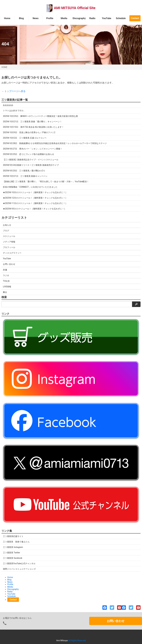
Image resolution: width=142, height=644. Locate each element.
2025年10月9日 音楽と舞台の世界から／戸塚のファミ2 (29, 132)
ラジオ (6, 275)
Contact (135, 18)
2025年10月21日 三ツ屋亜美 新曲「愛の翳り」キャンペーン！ (32, 122)
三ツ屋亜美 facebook (13, 558)
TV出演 (6, 281)
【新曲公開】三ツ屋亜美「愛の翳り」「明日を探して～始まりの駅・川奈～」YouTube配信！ (46, 182)
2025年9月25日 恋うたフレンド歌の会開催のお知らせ (29, 154)
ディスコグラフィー (12, 253)
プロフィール (9, 247)
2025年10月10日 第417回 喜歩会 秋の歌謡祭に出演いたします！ (33, 127)
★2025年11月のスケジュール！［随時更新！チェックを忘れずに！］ (35, 203)
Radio (92, 18)
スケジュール (9, 236)
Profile (50, 18)
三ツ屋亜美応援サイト (13, 536)
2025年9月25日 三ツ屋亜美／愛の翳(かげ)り (24, 171)
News (36, 18)
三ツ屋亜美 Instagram (13, 547)
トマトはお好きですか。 (14, 111)
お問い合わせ (9, 264)
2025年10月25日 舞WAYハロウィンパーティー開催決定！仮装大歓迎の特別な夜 (40, 116)
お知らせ (7, 225)
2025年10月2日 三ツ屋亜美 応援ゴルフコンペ (25, 138)
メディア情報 (9, 242)
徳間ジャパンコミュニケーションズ (19, 569)
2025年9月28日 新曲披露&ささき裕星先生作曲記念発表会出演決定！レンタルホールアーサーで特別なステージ (55, 143)
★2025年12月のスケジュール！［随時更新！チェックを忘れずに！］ (35, 198)
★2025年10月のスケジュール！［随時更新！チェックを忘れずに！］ (35, 192)
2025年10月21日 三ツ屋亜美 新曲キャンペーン (25, 176)
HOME (4, 67)
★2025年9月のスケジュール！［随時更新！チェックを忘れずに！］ (35, 209)
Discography (79, 18)
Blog (21, 18)
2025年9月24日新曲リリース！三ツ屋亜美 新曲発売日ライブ (31, 165)
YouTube (107, 18)
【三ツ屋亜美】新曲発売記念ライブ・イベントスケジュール (31, 160)
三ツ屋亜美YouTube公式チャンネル (19, 563)
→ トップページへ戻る (13, 91)
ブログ (6, 231)
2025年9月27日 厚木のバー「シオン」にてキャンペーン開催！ (33, 149)
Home (7, 18)
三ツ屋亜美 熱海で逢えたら (16, 542)
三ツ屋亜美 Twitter (12, 553)
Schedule (121, 18)
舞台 (5, 292)
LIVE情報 (7, 287)
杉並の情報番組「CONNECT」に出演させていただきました (30, 187)
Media (64, 18)
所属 (5, 270)
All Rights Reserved (77, 640)
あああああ (8, 105)
